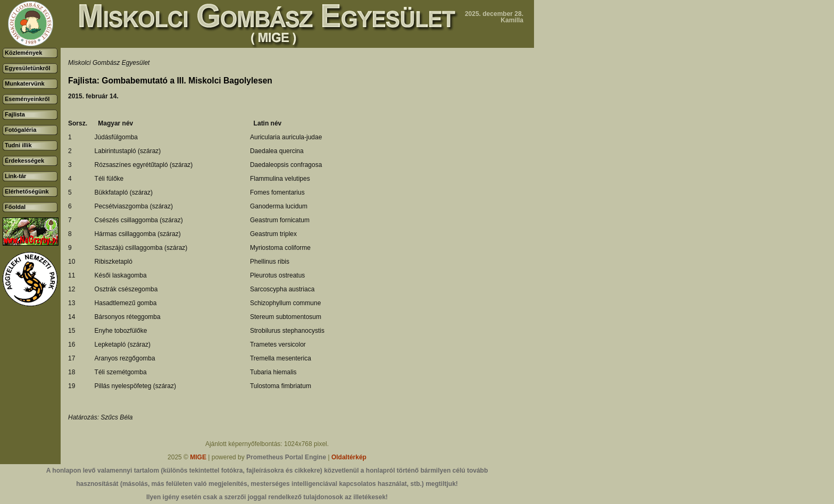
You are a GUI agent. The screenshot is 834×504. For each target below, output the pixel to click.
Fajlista (15, 114)
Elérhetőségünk (27, 191)
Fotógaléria (20, 130)
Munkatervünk (25, 83)
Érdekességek (24, 161)
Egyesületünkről (28, 68)
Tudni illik (18, 145)
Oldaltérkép (349, 457)
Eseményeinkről (27, 99)
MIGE (198, 457)
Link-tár (15, 176)
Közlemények (23, 53)
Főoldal (15, 207)
